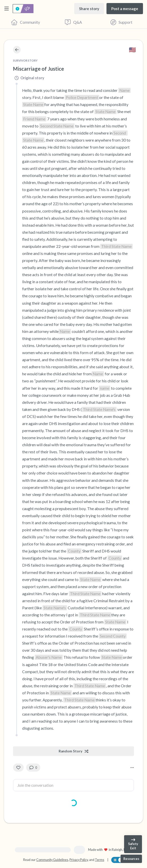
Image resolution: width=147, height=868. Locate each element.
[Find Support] (121, 22)
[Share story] (89, 8)
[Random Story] (73, 751)
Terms (100, 860)
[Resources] (131, 859)
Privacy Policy (79, 860)
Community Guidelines (52, 860)
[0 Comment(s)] (33, 768)
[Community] (26, 22)
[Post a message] (125, 8)
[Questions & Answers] (74, 22)
